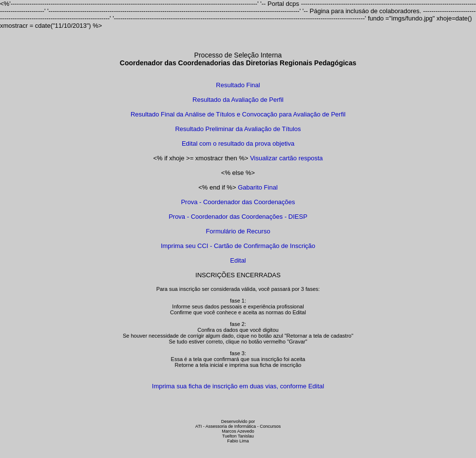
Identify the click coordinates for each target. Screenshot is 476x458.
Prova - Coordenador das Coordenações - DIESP (238, 217)
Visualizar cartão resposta (286, 158)
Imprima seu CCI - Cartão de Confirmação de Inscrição (238, 246)
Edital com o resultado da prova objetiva (238, 143)
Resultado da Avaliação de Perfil (238, 100)
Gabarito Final (258, 187)
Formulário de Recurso (238, 231)
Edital (238, 260)
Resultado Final (238, 85)
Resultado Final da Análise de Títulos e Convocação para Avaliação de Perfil (238, 114)
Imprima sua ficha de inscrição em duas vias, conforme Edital (238, 386)
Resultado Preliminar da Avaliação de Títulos (238, 129)
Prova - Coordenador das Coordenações (238, 202)
